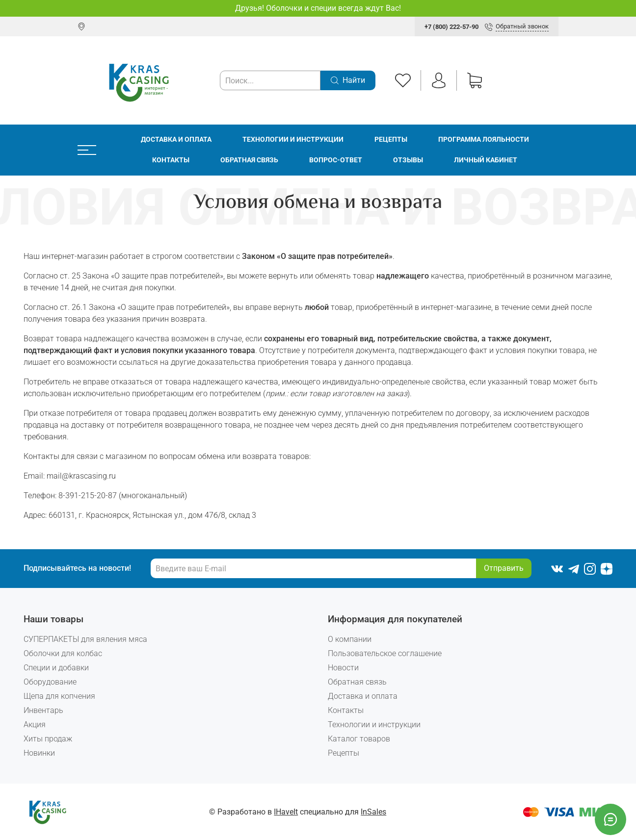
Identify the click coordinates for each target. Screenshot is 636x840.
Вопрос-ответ (336, 160)
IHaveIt (286, 812)
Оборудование (50, 682)
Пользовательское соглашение (385, 653)
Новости (343, 668)
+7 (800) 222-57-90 (451, 27)
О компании (350, 639)
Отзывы (408, 160)
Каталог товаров (359, 739)
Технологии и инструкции (293, 140)
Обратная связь (249, 160)
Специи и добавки (56, 668)
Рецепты (391, 140)
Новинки (39, 753)
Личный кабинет (486, 160)
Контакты (171, 160)
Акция (35, 725)
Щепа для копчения (59, 696)
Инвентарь (43, 710)
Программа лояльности (484, 140)
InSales (373, 812)
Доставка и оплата (176, 140)
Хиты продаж (48, 739)
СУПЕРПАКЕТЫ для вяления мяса (85, 639)
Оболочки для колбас (63, 653)
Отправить (504, 568)
